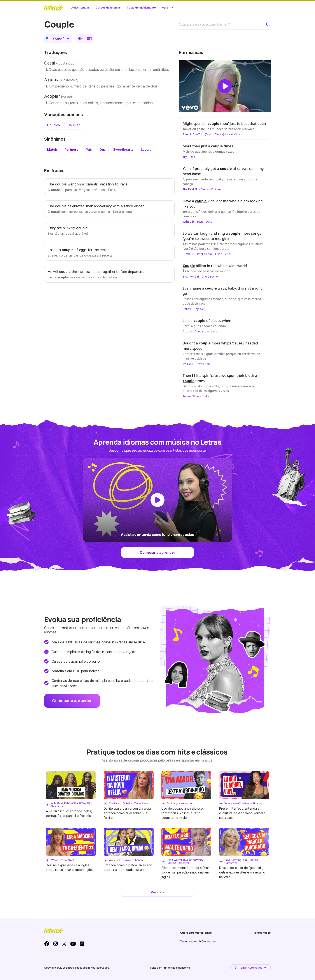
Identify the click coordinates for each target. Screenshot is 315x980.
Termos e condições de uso (198, 941)
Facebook (47, 944)
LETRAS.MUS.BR (54, 7)
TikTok (82, 944)
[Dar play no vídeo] (225, 86)
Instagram (56, 944)
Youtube (73, 944)
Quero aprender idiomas (196, 933)
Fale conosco (262, 933)
